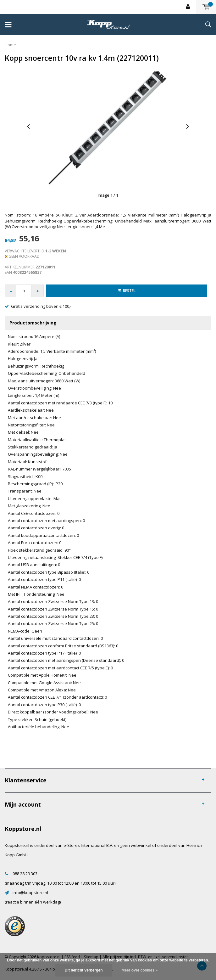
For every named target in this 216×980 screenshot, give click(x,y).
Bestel (127, 291)
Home (10, 45)
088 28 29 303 (25, 874)
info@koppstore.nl (30, 893)
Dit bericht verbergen (84, 970)
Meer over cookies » (139, 970)
